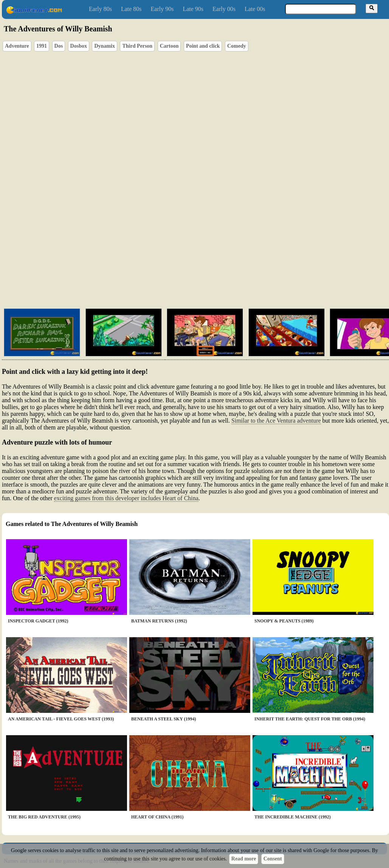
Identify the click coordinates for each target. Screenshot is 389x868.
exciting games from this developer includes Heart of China (126, 498)
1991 (42, 46)
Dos (59, 46)
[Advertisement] (217, 267)
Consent (273, 859)
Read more (244, 859)
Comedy (237, 46)
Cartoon (169, 46)
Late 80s (131, 9)
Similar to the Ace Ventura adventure (276, 421)
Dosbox (79, 46)
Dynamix (104, 46)
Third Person (137, 46)
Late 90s (193, 9)
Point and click (203, 46)
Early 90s (162, 9)
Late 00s (255, 9)
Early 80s (100, 9)
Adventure (17, 46)
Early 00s (224, 9)
